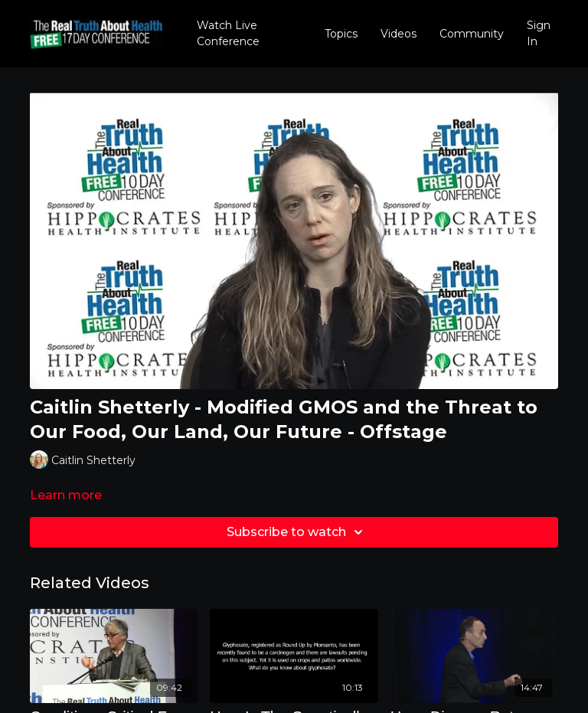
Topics (341, 34)
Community (472, 34)
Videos (399, 34)
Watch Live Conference (228, 33)
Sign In (539, 33)
